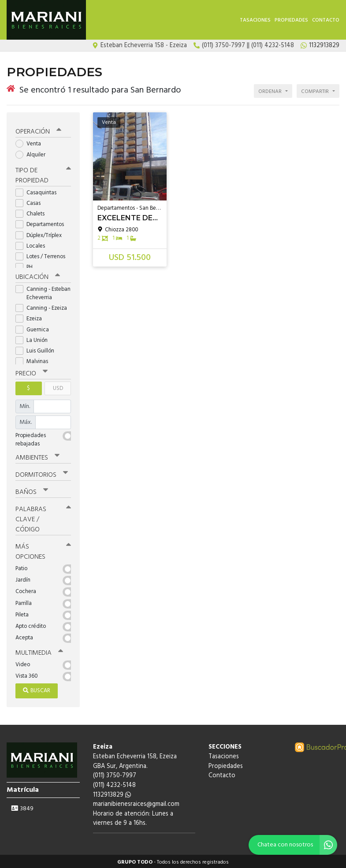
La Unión (34, 339)
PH (27, 265)
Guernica (35, 328)
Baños (32, 490)
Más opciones (43, 550)
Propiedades (291, 20)
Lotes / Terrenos (43, 255)
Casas (31, 202)
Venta (31, 143)
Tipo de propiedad (43, 174)
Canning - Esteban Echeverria (43, 292)
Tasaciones (255, 20)
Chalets (33, 212)
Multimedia (39, 651)
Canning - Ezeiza (43, 306)
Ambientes (37, 456)
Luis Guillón (38, 349)
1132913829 (112, 793)
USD (58, 387)
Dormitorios (42, 473)
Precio (32, 372)
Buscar (37, 689)
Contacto (326, 20)
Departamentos (43, 223)
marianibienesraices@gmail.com (136, 803)
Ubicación (38, 275)
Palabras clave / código (43, 518)
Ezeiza (32, 317)
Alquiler (33, 153)
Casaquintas (39, 191)
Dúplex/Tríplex (41, 234)
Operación (38, 130)
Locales (33, 244)
